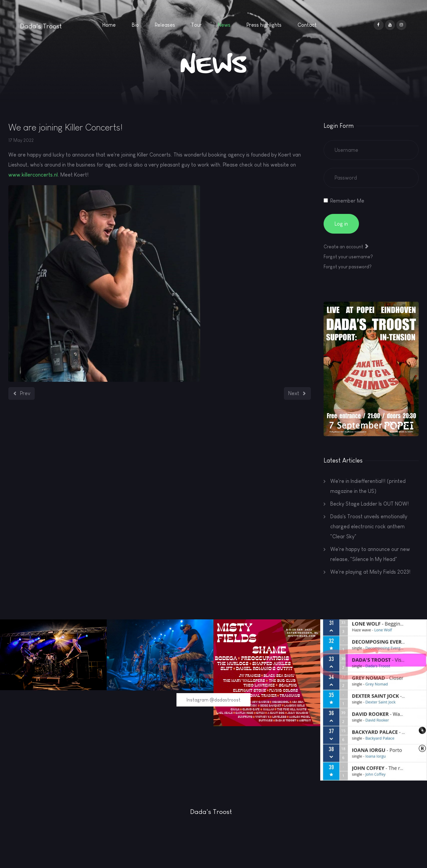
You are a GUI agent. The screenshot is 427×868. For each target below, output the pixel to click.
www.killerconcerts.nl (33, 175)
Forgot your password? (348, 267)
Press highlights (264, 25)
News (224, 25)
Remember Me (347, 201)
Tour (196, 25)
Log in (341, 224)
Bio (135, 25)
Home (109, 25)
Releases (165, 25)
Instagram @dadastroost (213, 700)
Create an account (346, 247)
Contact (307, 25)
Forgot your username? (348, 257)
